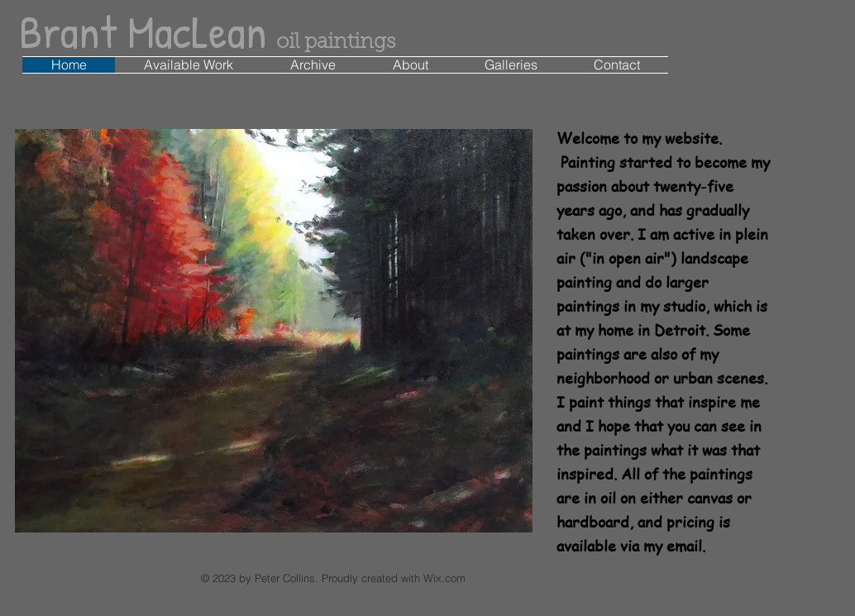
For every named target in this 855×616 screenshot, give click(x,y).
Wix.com (444, 578)
